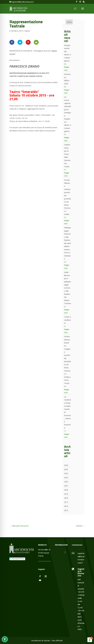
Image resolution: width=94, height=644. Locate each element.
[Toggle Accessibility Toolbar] (5, 639)
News (27, 31)
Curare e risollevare (68, 320)
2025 (66, 469)
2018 (66, 498)
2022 (66, 482)
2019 (66, 494)
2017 (66, 502)
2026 (66, 465)
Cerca (69, 22)
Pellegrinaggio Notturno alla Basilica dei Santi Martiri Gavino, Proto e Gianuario (68, 243)
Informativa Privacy (18, 559)
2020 (66, 490)
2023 (66, 478)
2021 (66, 486)
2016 (66, 506)
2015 (66, 510)
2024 (66, 473)
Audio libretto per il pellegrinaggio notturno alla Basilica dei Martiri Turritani (68, 288)
